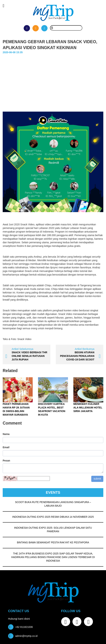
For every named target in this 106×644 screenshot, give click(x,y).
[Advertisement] (53, 81)
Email (6, 447)
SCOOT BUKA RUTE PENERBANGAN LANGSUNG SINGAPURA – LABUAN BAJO (53, 504)
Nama (6, 434)
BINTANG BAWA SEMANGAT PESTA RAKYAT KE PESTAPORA (53, 542)
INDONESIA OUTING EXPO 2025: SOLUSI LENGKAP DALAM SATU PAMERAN (53, 530)
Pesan (6, 461)
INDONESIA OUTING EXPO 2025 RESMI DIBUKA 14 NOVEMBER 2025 (53, 517)
